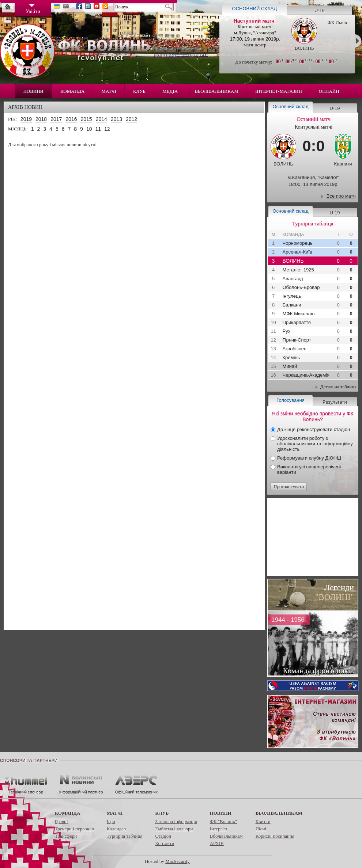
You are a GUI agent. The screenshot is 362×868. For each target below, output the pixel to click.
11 (98, 129)
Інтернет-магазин (279, 91)
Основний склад (255, 9)
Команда (72, 91)
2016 (71, 119)
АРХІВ (217, 843)
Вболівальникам (216, 91)
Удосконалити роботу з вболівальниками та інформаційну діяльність (315, 444)
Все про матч (341, 196)
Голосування (290, 400)
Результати (335, 402)
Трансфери (66, 836)
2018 (41, 119)
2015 (86, 119)
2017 (56, 119)
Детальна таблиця (338, 387)
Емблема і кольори (174, 829)
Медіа (170, 91)
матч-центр (255, 45)
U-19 (320, 10)
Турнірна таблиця (125, 836)
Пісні (261, 829)
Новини (33, 91)
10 (89, 129)
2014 (101, 119)
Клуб (139, 91)
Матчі (109, 91)
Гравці (61, 821)
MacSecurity (177, 861)
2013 (116, 119)
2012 (131, 119)
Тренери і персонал (74, 829)
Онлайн (329, 91)
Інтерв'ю (218, 829)
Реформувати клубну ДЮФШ (309, 458)
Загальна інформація (176, 821)
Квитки (263, 821)
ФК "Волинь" (223, 821)
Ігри (111, 821)
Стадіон (163, 836)
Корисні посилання (275, 836)
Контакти (165, 843)
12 (107, 129)
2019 (26, 119)
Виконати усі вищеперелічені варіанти (309, 469)
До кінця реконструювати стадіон (314, 429)
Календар (116, 829)
